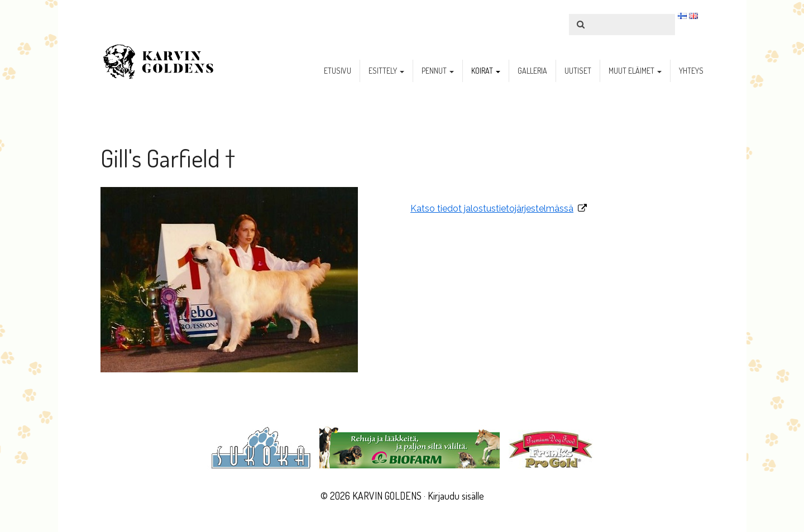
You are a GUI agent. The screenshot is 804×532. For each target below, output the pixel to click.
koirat (486, 71)
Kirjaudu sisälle (456, 496)
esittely (386, 71)
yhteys (691, 71)
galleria (532, 71)
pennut (438, 71)
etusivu (338, 71)
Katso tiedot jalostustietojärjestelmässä (492, 209)
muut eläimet (635, 71)
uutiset (578, 71)
